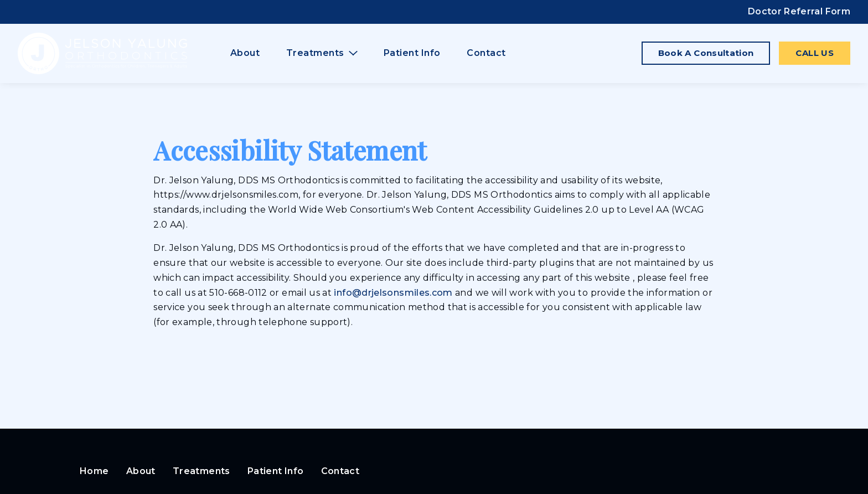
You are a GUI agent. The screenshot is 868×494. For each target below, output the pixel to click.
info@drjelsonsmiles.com (394, 293)
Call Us (815, 53)
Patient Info (412, 53)
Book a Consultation (706, 53)
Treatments (201, 471)
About (245, 53)
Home (94, 471)
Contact (486, 53)
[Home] (102, 53)
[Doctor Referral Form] (799, 12)
